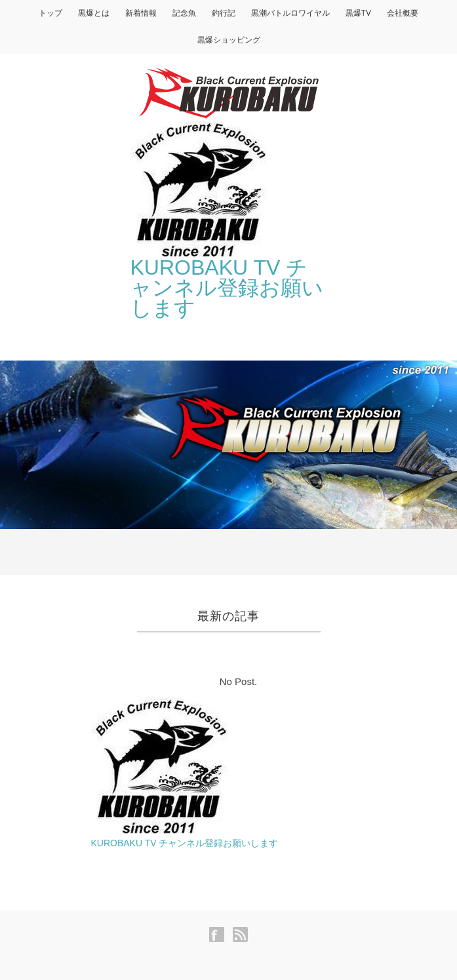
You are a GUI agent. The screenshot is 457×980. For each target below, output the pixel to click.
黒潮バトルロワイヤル (290, 13)
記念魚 (184, 13)
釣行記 (224, 13)
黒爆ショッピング (229, 40)
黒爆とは (94, 13)
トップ (50, 13)
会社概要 (403, 13)
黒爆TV (358, 13)
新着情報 (141, 13)
